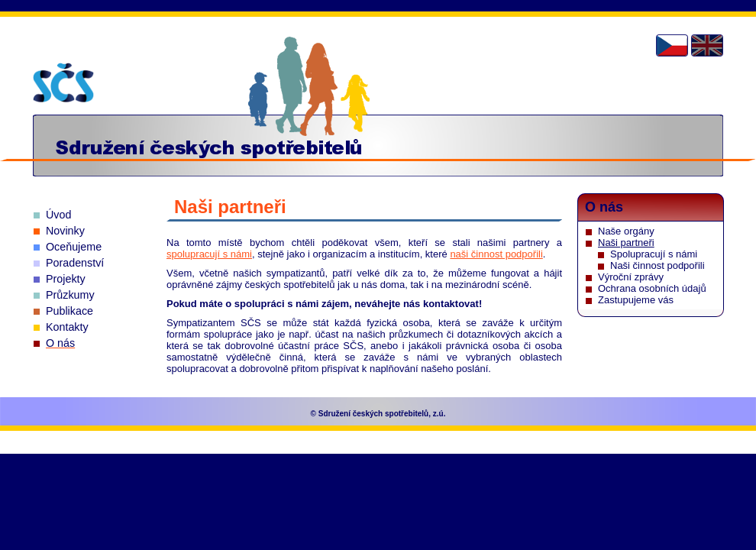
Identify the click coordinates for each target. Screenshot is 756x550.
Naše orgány (626, 231)
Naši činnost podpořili (657, 265)
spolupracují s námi (209, 254)
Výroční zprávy (631, 277)
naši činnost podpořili (496, 254)
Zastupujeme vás (636, 300)
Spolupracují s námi (654, 254)
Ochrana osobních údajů (652, 288)
